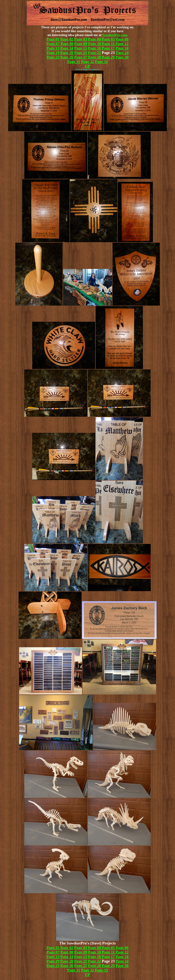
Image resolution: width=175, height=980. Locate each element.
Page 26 (67, 57)
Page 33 (101, 62)
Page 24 (122, 53)
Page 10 (95, 44)
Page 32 (87, 62)
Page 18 (122, 48)
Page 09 (81, 44)
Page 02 (67, 39)
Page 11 (109, 44)
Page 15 (81, 48)
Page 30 (122, 57)
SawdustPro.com (115, 35)
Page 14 (67, 48)
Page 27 (81, 57)
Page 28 (94, 57)
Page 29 (108, 57)
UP (88, 66)
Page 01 (53, 39)
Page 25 (53, 57)
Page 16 (94, 48)
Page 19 (53, 53)
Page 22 (94, 53)
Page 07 (53, 44)
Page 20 (67, 53)
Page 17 (108, 48)
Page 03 (81, 39)
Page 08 (67, 44)
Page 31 (74, 62)
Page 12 (122, 44)
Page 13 (53, 48)
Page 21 (81, 53)
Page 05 (108, 39)
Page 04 (94, 39)
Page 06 (122, 39)
